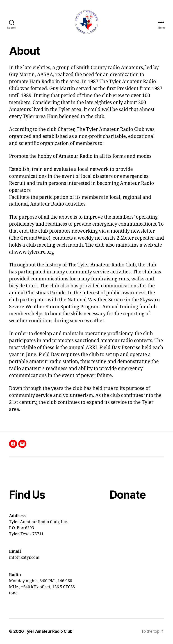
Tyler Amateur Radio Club (50, 631)
